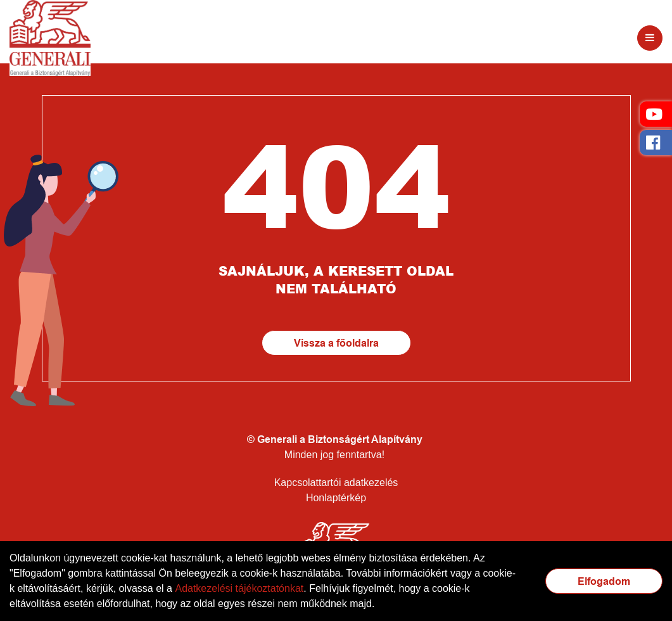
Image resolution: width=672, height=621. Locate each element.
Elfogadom (604, 581)
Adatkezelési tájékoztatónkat (239, 588)
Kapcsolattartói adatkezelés (336, 483)
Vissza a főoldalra (336, 343)
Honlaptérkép (336, 498)
